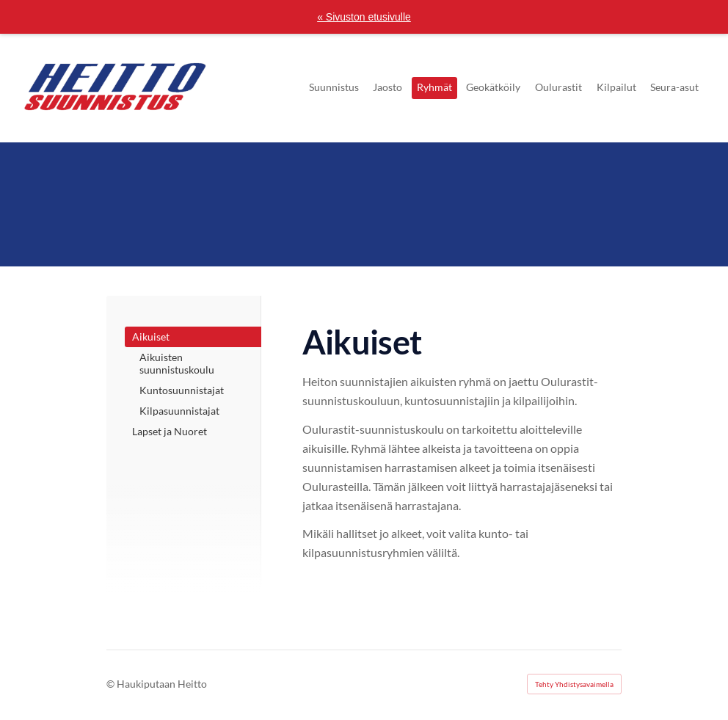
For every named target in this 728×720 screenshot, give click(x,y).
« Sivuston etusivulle (364, 17)
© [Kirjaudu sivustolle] (112, 684)
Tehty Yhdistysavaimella (574, 684)
